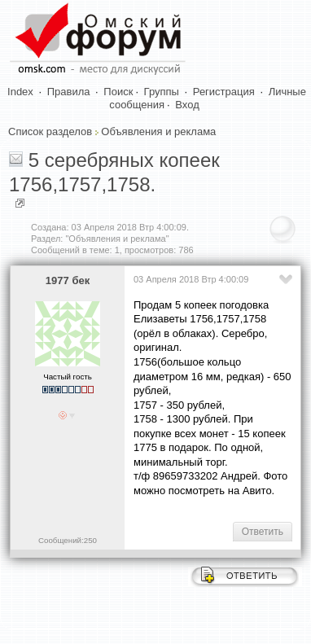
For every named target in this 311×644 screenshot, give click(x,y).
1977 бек (68, 280)
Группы (162, 92)
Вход (187, 105)
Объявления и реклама (158, 131)
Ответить (263, 532)
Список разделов (50, 131)
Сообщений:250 (68, 540)
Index (20, 92)
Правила (69, 92)
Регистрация (224, 92)
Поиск (118, 92)
